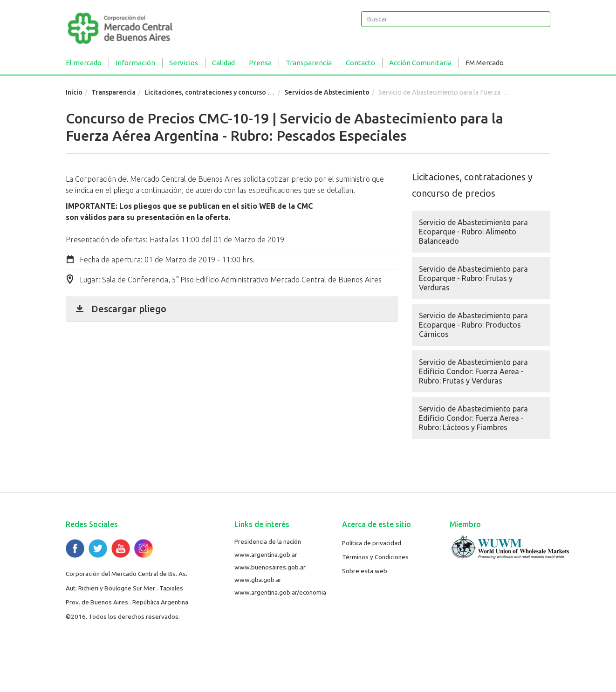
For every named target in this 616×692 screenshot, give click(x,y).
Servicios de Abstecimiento (327, 92)
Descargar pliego (129, 309)
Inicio (74, 92)
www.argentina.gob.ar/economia (280, 592)
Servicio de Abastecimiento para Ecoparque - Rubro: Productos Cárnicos (473, 325)
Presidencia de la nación (268, 541)
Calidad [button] (223, 63)
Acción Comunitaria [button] (420, 63)
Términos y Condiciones (375, 557)
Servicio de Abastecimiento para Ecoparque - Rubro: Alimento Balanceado (473, 232)
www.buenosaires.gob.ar (270, 567)
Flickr (144, 548)
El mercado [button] (84, 63)
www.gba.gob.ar (258, 580)
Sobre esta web (365, 571)
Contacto (360, 63)
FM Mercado (485, 63)
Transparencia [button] (309, 63)
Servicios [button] (184, 63)
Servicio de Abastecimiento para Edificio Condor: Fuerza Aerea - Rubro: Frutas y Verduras (473, 371)
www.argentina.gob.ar (266, 555)
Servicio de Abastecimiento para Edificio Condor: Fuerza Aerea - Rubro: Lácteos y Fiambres (473, 418)
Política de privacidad (372, 543)
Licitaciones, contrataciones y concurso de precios (222, 92)
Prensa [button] (260, 63)
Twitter (98, 548)
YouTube (121, 548)
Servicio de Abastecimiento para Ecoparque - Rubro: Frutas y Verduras (473, 278)
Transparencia (113, 92)
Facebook (75, 548)
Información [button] (135, 63)
